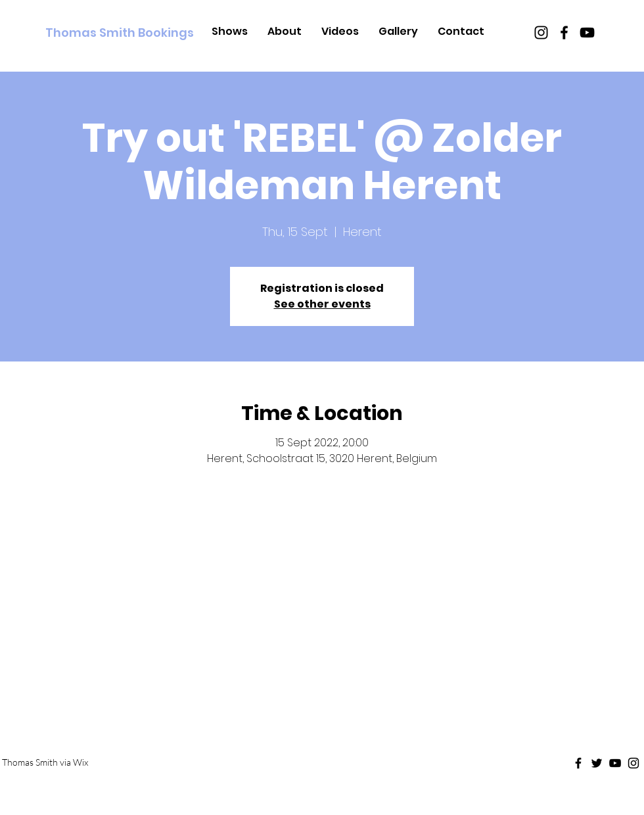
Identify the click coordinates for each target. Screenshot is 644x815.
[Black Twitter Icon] (597, 763)
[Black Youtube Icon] (587, 33)
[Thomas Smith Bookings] (120, 33)
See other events (322, 304)
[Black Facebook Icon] (564, 33)
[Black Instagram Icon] (541, 33)
